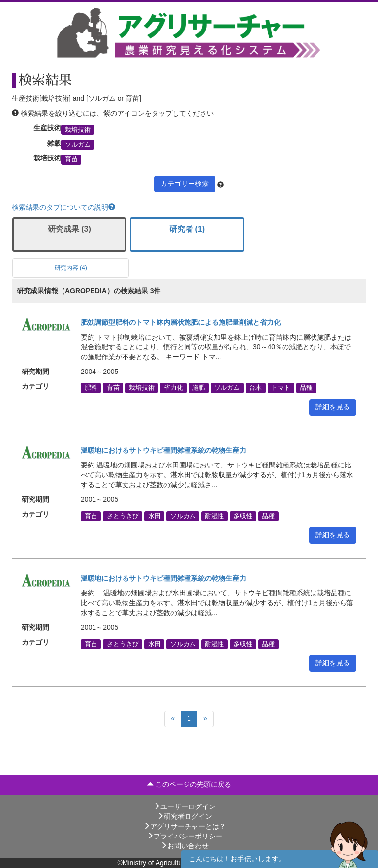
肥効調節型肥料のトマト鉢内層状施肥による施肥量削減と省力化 (181, 322)
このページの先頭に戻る (189, 784)
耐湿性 (214, 516)
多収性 (243, 516)
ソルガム (78, 145)
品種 (306, 388)
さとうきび (123, 516)
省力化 (173, 388)
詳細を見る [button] (333, 407)
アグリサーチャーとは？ (185, 826)
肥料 (91, 388)
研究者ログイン (185, 816)
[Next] (205, 719)
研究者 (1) (187, 229)
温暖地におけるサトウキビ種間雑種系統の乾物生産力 (163, 450)
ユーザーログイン (185, 806)
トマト (281, 388)
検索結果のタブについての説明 (63, 207)
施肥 (198, 388)
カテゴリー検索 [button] (185, 184)
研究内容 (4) (71, 268)
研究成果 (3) (69, 229)
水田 (155, 516)
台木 (255, 388)
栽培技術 (78, 129)
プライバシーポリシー (185, 836)
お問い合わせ (185, 846)
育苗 (71, 159)
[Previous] (173, 719)
